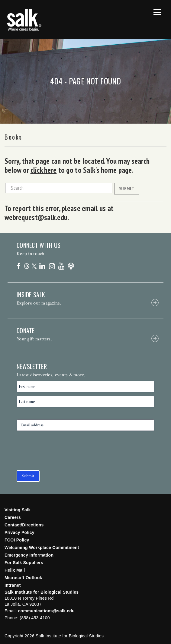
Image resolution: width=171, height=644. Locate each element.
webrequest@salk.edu (36, 217)
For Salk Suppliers (24, 563)
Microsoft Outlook (23, 578)
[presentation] (63, 455)
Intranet (13, 585)
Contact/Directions (24, 525)
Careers (13, 517)
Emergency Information (29, 555)
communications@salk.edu (46, 611)
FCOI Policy (17, 540)
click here (44, 170)
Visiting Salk (18, 510)
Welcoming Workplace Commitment (42, 548)
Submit (127, 188)
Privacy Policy (19, 532)
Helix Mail (15, 570)
